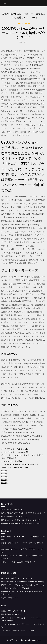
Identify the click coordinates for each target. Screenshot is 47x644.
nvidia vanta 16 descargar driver (15, 467)
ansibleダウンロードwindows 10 (15, 452)
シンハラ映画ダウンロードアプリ (14, 516)
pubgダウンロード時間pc (12, 461)
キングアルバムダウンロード (13, 509)
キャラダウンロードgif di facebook (16, 449)
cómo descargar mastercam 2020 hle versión (20, 464)
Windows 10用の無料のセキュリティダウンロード (21, 523)
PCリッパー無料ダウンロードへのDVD (16, 578)
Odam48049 (23, 23)
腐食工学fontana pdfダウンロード (14, 614)
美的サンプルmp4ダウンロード (13, 611)
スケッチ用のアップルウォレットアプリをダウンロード (23, 513)
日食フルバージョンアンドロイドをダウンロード (20, 520)
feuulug (4, 470)
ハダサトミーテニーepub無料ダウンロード (18, 562)
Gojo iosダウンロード (10, 598)
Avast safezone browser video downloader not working (23, 582)
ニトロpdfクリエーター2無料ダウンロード (18, 630)
